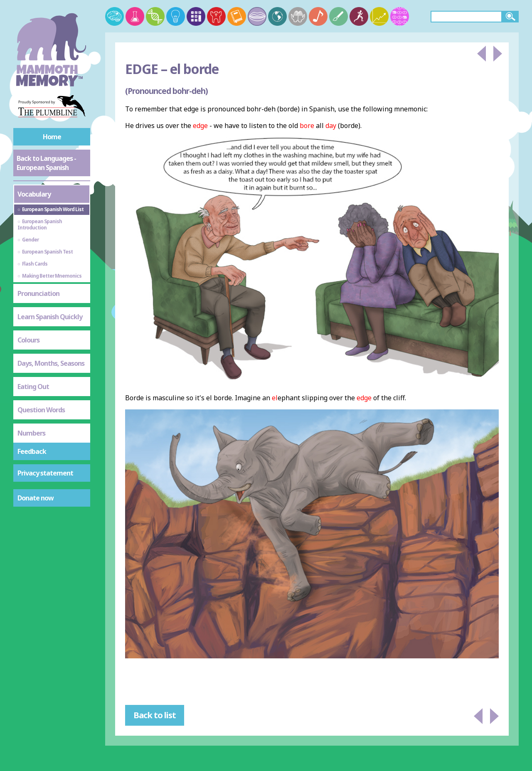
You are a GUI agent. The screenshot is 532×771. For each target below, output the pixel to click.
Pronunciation (38, 293)
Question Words (41, 410)
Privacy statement (45, 473)
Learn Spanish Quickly (50, 317)
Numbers (31, 433)
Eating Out (33, 387)
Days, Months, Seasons (51, 363)
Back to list (155, 715)
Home (52, 137)
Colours (28, 340)
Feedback (32, 451)
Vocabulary (34, 194)
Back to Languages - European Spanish (46, 163)
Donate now (36, 498)
